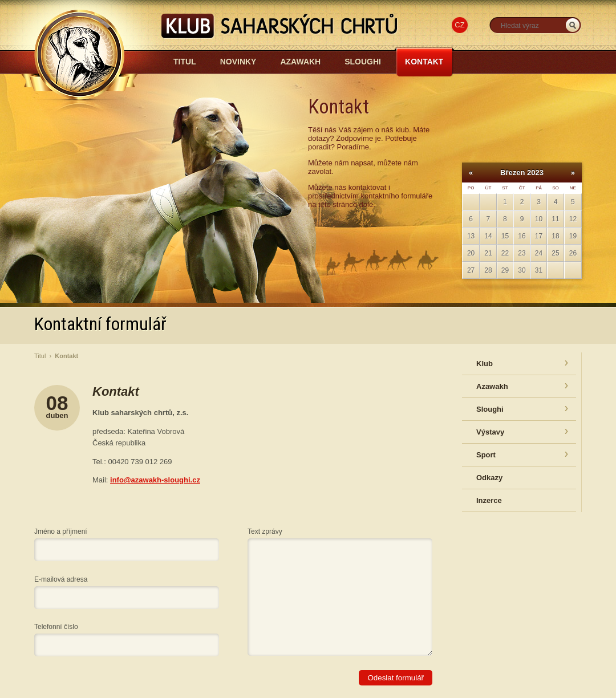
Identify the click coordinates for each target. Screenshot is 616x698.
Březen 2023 (522, 173)
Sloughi (363, 62)
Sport (486, 455)
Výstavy (490, 432)
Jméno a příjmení (61, 531)
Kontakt (424, 62)
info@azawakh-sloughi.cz (155, 480)
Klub (485, 364)
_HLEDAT (573, 25)
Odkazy (489, 478)
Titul (185, 62)
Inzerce (489, 500)
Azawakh (300, 62)
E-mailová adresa (61, 579)
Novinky (238, 62)
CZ (459, 25)
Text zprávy (265, 531)
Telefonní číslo (56, 627)
